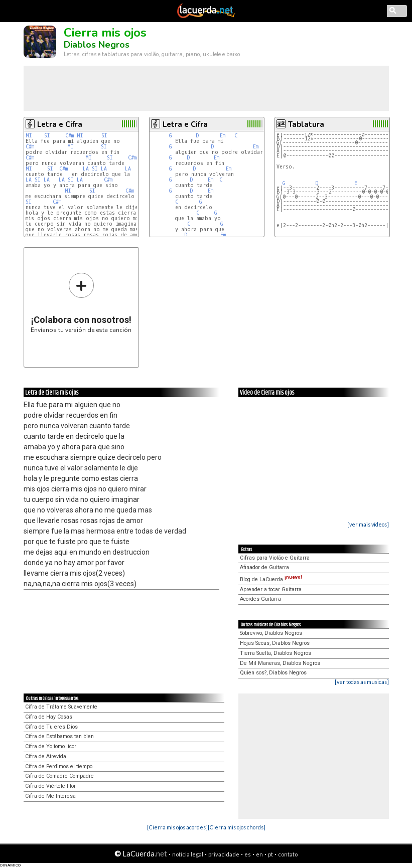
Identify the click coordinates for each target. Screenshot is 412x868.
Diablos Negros (97, 45)
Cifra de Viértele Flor (50, 786)
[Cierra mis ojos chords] (237, 827)
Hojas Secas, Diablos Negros (275, 643)
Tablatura (306, 124)
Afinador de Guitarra (264, 567)
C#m (70, 136)
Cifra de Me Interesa (50, 796)
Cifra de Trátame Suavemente (61, 707)
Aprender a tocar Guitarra (271, 589)
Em (223, 136)
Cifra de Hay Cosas (49, 717)
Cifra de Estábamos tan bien (59, 736)
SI (47, 136)
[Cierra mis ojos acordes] (177, 827)
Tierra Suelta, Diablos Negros (276, 653)
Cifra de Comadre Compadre (59, 776)
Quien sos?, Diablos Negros (273, 673)
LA (86, 169)
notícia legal (188, 854)
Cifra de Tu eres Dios (51, 727)
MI (29, 136)
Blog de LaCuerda (271, 579)
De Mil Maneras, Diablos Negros (280, 663)
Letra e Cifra (60, 124)
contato (288, 854)
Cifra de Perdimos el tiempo (59, 766)
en (259, 854)
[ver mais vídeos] (368, 524)
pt (270, 854)
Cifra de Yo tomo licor (51, 746)
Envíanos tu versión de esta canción (81, 303)
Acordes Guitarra (260, 599)
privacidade (224, 854)
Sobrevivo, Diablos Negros (271, 633)
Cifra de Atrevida (46, 756)
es (248, 854)
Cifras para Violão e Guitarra (275, 558)
